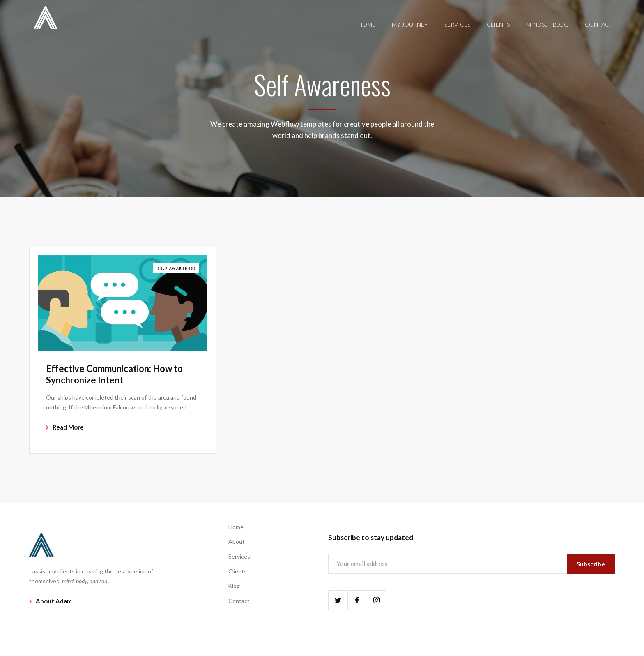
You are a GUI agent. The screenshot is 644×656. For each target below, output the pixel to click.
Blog (234, 586)
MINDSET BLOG (547, 24)
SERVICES (457, 24)
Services (239, 556)
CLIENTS (498, 24)
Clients (238, 571)
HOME (367, 24)
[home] (46, 16)
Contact (239, 601)
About (237, 542)
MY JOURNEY (410, 24)
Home (236, 527)
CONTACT (599, 24)
